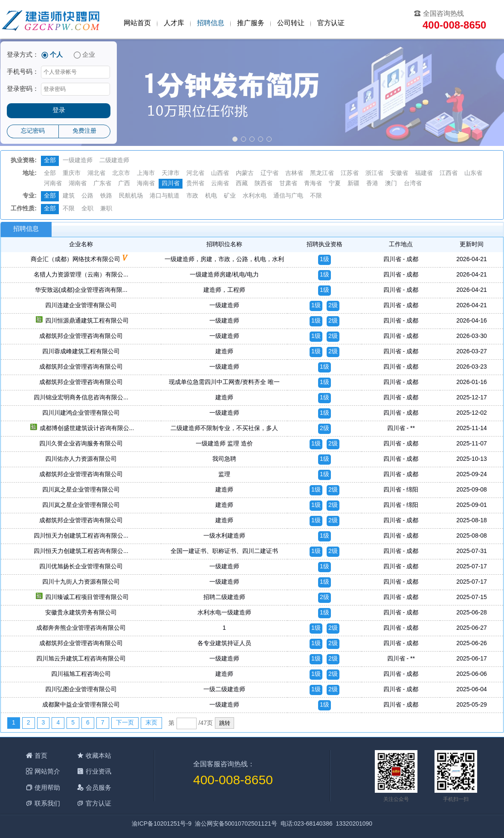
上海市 (146, 173)
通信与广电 (288, 196)
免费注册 (84, 131)
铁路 (106, 196)
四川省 (171, 184)
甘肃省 (288, 184)
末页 (151, 723)
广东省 (102, 184)
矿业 (230, 196)
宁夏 (335, 184)
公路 (87, 196)
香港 (372, 184)
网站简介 (47, 771)
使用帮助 (47, 787)
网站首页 (137, 23)
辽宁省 (269, 173)
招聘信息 (211, 23)
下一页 (125, 723)
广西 (124, 184)
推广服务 (251, 23)
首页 (41, 755)
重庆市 (72, 173)
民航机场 (131, 196)
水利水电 (255, 196)
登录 (59, 111)
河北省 (195, 173)
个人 (56, 55)
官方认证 (331, 23)
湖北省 (96, 173)
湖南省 (78, 184)
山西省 (220, 173)
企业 (89, 55)
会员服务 (98, 787)
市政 (192, 196)
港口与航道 (165, 196)
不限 (316, 196)
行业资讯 (98, 771)
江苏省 (350, 173)
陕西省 (264, 184)
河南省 (53, 184)
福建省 (424, 173)
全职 (87, 209)
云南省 (220, 184)
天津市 (171, 173)
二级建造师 (114, 161)
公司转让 (291, 23)
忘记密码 (33, 131)
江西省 (449, 173)
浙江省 (374, 173)
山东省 (473, 173)
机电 (211, 196)
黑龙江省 (322, 173)
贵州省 (195, 184)
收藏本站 (98, 755)
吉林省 (294, 173)
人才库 (174, 23)
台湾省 (413, 184)
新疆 (353, 184)
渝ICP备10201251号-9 (162, 824)
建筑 (69, 196)
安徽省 (399, 173)
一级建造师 (78, 161)
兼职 (106, 209)
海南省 (146, 184)
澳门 (391, 184)
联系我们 (47, 803)
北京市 (121, 173)
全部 (50, 161)
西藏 (242, 184)
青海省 (313, 184)
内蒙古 (245, 173)
